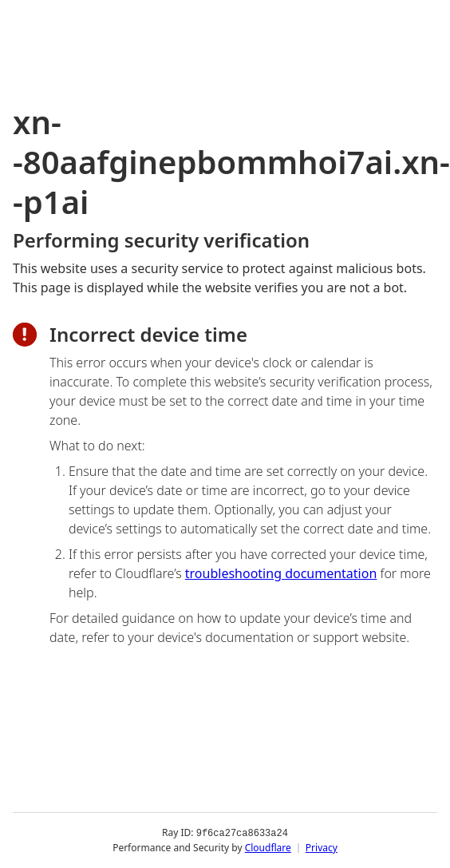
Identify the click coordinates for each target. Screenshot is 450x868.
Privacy (322, 848)
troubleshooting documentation (281, 573)
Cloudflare (268, 848)
